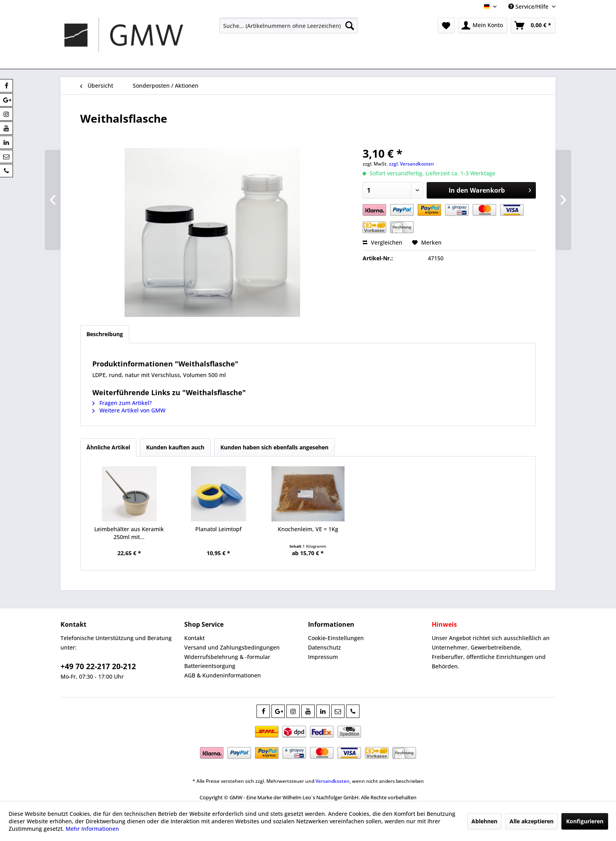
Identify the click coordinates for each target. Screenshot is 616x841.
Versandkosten (333, 781)
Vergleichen (382, 242)
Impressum (323, 657)
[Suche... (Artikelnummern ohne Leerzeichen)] (289, 26)
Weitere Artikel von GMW (129, 410)
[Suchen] (350, 26)
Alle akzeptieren (532, 821)
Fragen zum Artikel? (122, 403)
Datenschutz (324, 647)
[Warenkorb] (533, 26)
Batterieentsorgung (210, 666)
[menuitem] (289, 26)
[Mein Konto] (483, 26)
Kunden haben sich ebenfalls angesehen (274, 447)
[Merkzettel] (446, 26)
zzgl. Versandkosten (412, 164)
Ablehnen (484, 821)
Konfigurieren (585, 821)
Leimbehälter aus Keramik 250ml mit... (129, 533)
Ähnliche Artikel (108, 447)
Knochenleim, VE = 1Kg (308, 529)
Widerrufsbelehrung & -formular (227, 657)
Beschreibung (105, 334)
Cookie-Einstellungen (336, 638)
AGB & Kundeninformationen (223, 675)
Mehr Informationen (92, 829)
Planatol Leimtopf (218, 529)
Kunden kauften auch (175, 447)
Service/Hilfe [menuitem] (529, 6)
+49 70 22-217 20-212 (98, 666)
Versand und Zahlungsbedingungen (232, 647)
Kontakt (194, 638)
